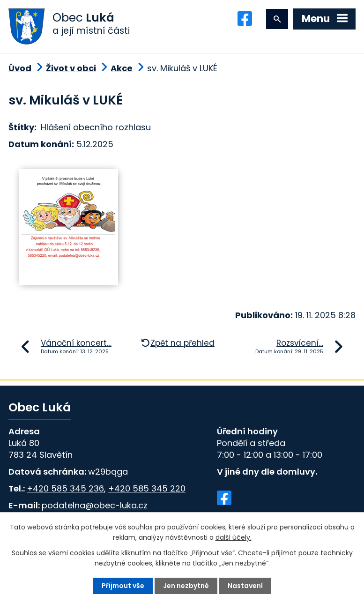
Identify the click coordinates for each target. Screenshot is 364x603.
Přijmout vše (123, 586)
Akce (122, 68)
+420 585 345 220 (147, 488)
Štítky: (22, 127)
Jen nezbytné (186, 586)
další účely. (234, 537)
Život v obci (71, 68)
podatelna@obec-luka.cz (95, 505)
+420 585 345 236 (65, 488)
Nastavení (245, 586)
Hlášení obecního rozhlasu (96, 127)
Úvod (20, 68)
